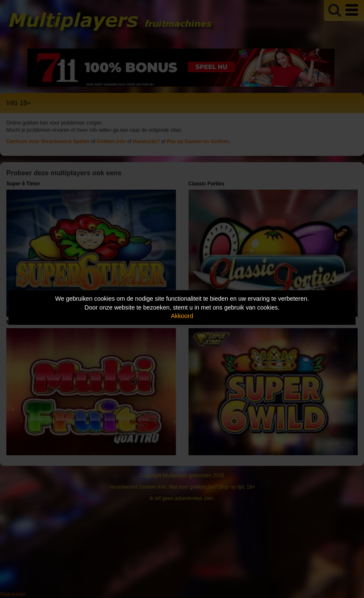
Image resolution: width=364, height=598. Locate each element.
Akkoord (182, 316)
